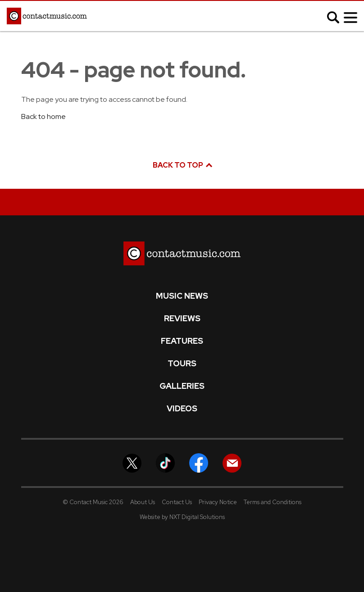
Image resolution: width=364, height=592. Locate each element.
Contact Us (177, 502)
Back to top (182, 165)
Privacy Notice (218, 502)
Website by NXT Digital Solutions (182, 517)
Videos (182, 409)
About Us (143, 502)
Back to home (43, 116)
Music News (182, 296)
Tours (182, 364)
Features (182, 341)
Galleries (182, 386)
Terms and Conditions (273, 502)
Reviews (182, 319)
